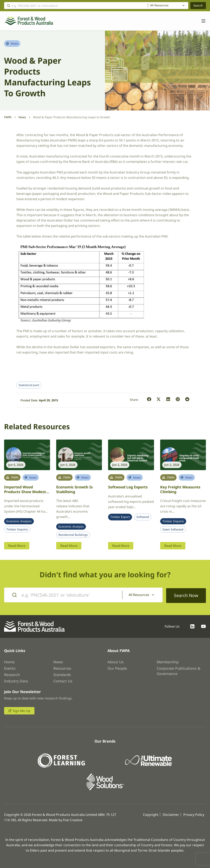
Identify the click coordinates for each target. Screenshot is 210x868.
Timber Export (120, 517)
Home (9, 661)
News (22, 117)
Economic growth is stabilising (74, 489)
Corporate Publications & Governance (179, 670)
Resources (62, 668)
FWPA (8, 117)
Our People (117, 668)
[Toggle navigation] (201, 21)
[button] (149, 399)
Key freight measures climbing (180, 489)
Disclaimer (171, 814)
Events (10, 668)
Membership (168, 661)
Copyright (151, 814)
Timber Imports (17, 529)
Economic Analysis (19, 521)
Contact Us (63, 680)
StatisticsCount (29, 385)
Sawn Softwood (173, 529)
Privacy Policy (194, 814)
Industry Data (16, 680)
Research (12, 674)
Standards (62, 674)
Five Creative (73, 819)
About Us (116, 661)
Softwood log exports (128, 487)
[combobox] (168, 6)
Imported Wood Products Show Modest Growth (25, 492)
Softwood (143, 517)
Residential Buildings (73, 535)
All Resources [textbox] (159, 5)
